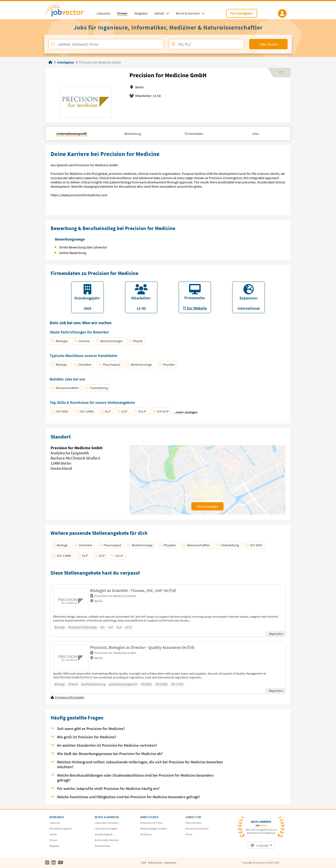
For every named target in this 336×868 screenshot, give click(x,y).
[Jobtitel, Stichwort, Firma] (106, 44)
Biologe (59, 364)
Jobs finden (268, 44)
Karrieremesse (102, 846)
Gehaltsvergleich (104, 834)
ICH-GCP (161, 411)
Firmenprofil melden (70, 697)
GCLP (140, 411)
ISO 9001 (60, 411)
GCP (122, 411)
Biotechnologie (109, 341)
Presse (189, 834)
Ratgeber (54, 846)
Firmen (53, 840)
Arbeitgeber (66, 62)
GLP (106, 411)
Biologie (60, 341)
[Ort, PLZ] (206, 44)
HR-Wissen (146, 834)
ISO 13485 (85, 411)
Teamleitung (97, 388)
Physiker (167, 364)
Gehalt (53, 834)
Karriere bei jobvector (197, 829)
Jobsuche (55, 823)
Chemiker (83, 364)
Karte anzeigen (207, 506)
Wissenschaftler (65, 388)
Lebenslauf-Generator (107, 823)
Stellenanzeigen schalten (154, 829)
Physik (136, 341)
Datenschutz (155, 863)
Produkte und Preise (151, 823)
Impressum (170, 863)
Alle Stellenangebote (61, 829)
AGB (144, 863)
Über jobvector (193, 823)
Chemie (82, 341)
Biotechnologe (139, 364)
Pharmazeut (109, 364)
